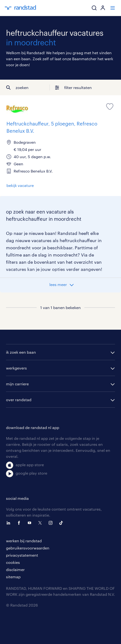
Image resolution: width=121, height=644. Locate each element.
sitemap (13, 577)
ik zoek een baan (21, 352)
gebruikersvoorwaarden (28, 548)
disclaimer (15, 569)
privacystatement (22, 555)
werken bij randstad (24, 541)
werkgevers (16, 368)
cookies (13, 562)
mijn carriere (17, 384)
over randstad (19, 400)
